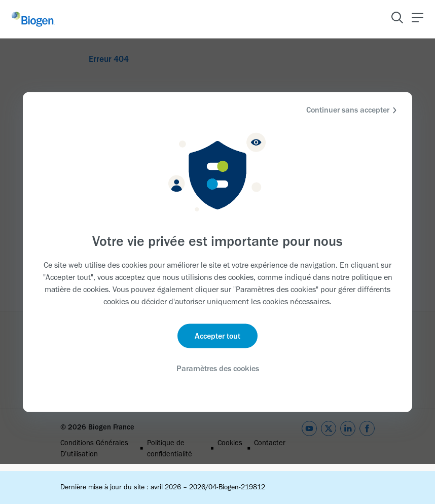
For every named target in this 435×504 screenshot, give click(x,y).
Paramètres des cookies (218, 368)
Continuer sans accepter (353, 110)
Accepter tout (217, 335)
